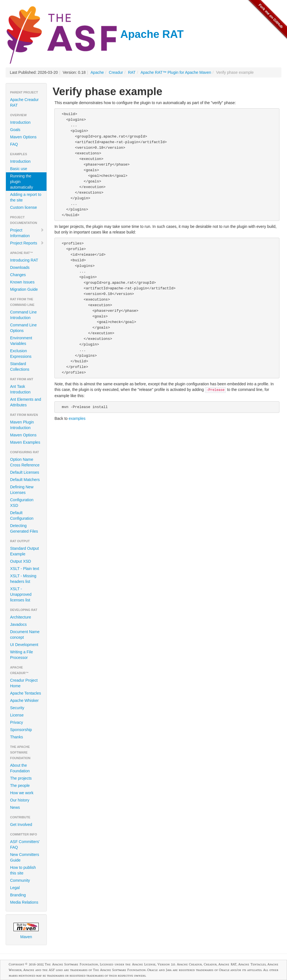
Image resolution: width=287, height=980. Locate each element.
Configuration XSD (22, 503)
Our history (20, 800)
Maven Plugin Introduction (22, 425)
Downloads (20, 267)
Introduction (20, 122)
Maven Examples (25, 442)
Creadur (116, 72)
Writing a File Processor (21, 655)
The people (20, 786)
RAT (132, 72)
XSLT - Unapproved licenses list (21, 594)
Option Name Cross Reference (25, 462)
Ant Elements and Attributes (26, 402)
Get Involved (21, 825)
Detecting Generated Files (24, 528)
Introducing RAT (24, 260)
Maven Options (23, 137)
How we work (22, 793)
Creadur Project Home (24, 683)
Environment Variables (21, 341)
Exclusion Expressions (21, 354)
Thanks (17, 737)
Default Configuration (22, 516)
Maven (26, 931)
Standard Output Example (25, 551)
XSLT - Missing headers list (23, 579)
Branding (18, 895)
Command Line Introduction (23, 315)
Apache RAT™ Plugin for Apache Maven (176, 72)
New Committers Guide (25, 857)
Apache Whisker (24, 700)
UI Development (24, 645)
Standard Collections (20, 367)
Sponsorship (21, 730)
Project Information (27, 233)
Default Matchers (25, 480)
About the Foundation (20, 768)
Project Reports (27, 243)
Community (20, 880)
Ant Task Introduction (20, 389)
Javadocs (18, 624)
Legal (15, 888)
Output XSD (21, 561)
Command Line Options (23, 328)
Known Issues (22, 282)
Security (17, 708)
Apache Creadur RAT (24, 102)
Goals (15, 130)
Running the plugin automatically (22, 182)
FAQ (14, 144)
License (17, 715)
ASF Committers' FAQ (25, 844)
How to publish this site (23, 870)
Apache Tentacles (26, 693)
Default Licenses (25, 472)
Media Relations (24, 902)
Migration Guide (24, 289)
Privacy (17, 722)
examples (77, 418)
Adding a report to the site (26, 197)
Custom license (24, 207)
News (15, 807)
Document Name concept (25, 635)
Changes (18, 275)
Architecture (21, 617)
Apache (97, 72)
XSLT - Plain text (25, 569)
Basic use (19, 169)
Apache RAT (95, 34)
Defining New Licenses (22, 490)
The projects (21, 778)
